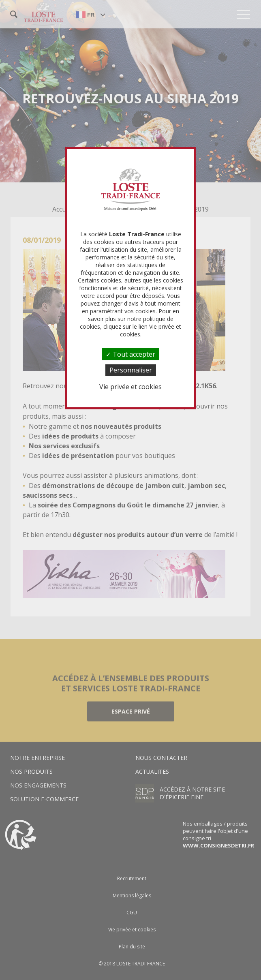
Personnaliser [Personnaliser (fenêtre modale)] (131, 370)
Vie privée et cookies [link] (130, 387)
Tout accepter (130, 354)
